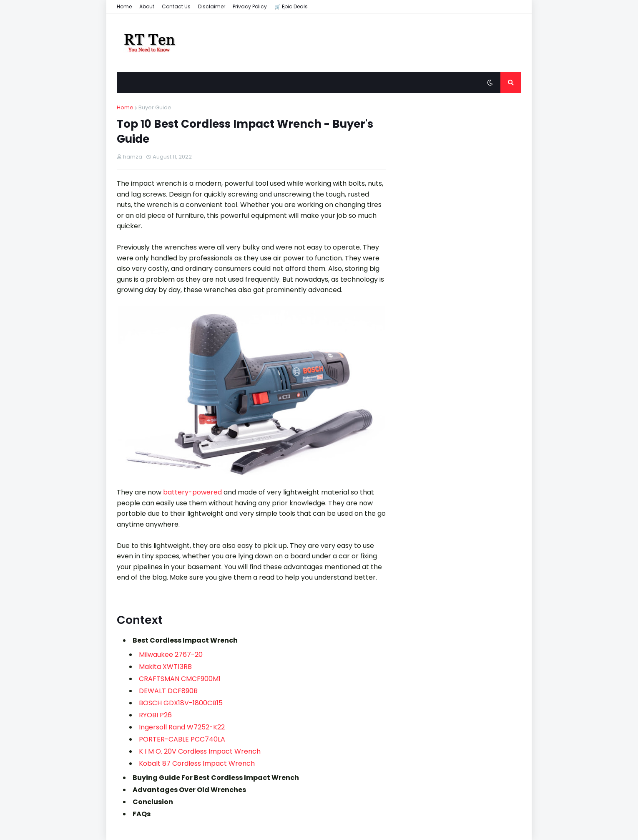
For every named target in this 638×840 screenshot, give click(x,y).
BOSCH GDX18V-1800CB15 (182, 703)
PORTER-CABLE (165, 739)
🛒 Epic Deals (291, 6)
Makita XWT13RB (165, 667)
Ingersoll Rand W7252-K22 (182, 727)
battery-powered (192, 492)
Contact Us (176, 6)
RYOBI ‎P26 (155, 715)
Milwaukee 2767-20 (171, 655)
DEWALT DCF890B (168, 691)
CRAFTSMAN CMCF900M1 (180, 679)
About (147, 6)
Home (124, 6)
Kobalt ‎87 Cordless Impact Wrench (197, 763)
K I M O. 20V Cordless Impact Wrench (200, 751)
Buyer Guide (155, 107)
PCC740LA (208, 739)
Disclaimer (212, 6)
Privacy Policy (250, 6)
